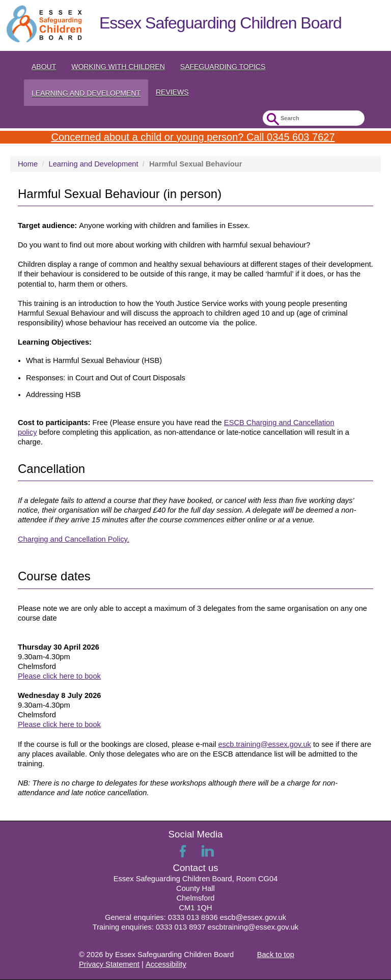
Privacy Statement (109, 964)
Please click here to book (59, 676)
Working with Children (118, 67)
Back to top (276, 955)
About (44, 67)
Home (28, 164)
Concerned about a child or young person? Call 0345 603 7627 (193, 137)
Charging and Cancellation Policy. (74, 539)
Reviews (172, 92)
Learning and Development (86, 93)
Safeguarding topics (223, 67)
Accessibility (166, 964)
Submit (272, 119)
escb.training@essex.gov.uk (264, 744)
